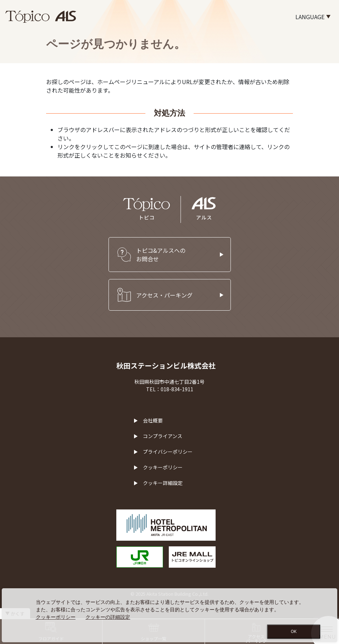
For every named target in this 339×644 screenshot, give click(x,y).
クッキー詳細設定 (163, 483)
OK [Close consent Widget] (294, 631)
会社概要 (153, 420)
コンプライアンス (163, 436)
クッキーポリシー (163, 467)
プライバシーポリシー (168, 452)
